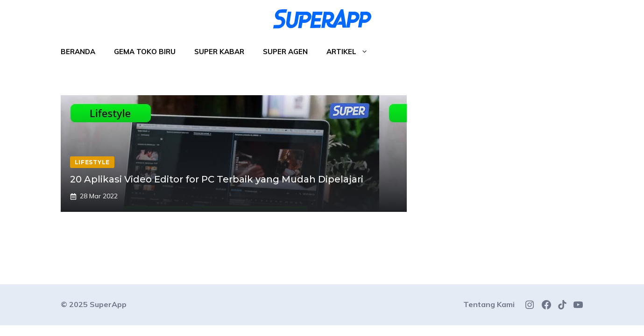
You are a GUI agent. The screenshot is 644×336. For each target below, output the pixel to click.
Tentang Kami (489, 304)
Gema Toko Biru (145, 52)
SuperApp (108, 304)
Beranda (78, 52)
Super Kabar (219, 52)
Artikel (352, 52)
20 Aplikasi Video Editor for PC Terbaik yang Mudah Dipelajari (217, 179)
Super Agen (285, 52)
